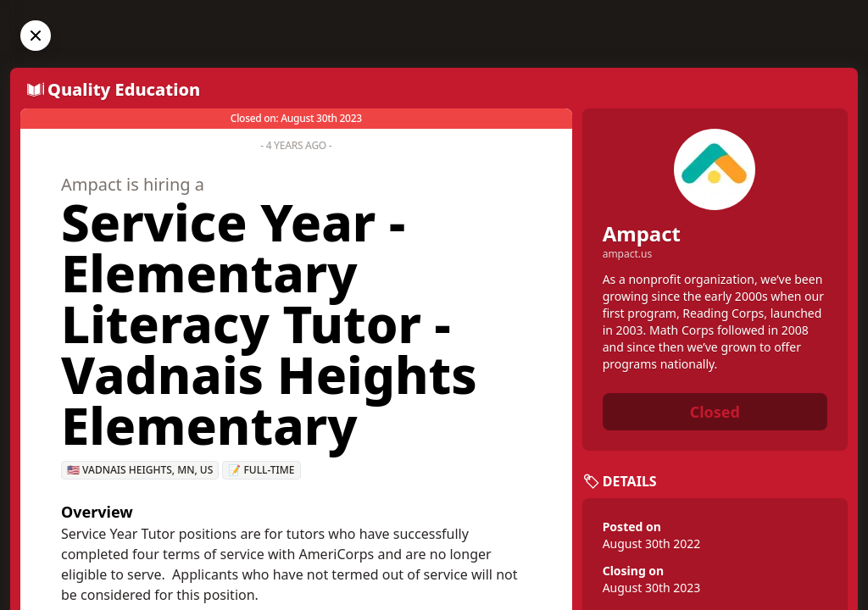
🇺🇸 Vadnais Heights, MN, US (140, 470)
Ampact (642, 233)
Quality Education (124, 89)
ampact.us (628, 254)
